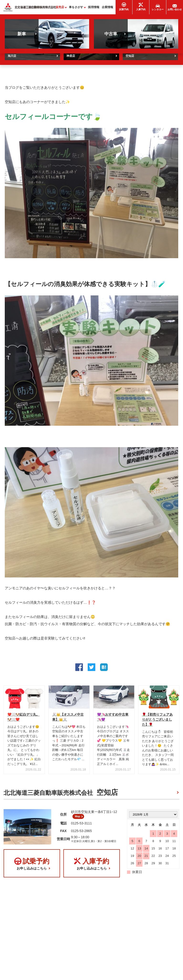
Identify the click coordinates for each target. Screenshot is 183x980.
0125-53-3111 (81, 827)
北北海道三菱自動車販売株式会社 (61, 794)
